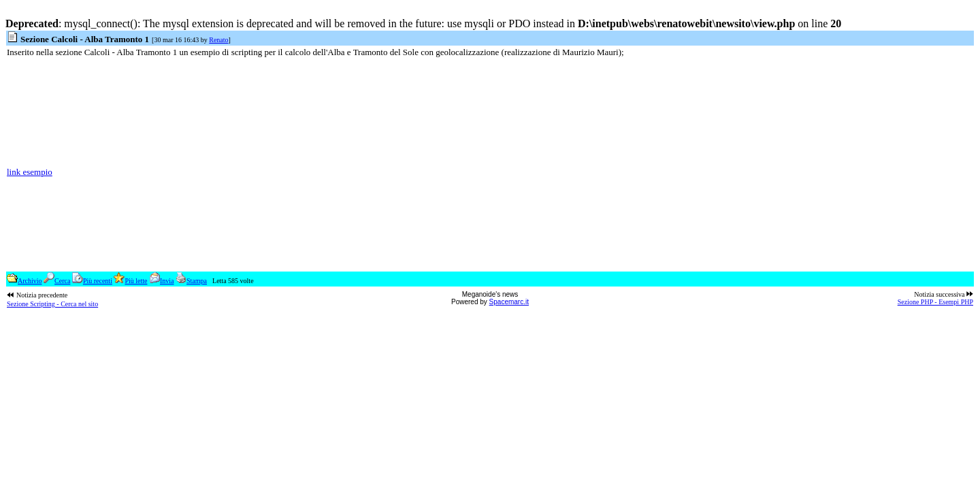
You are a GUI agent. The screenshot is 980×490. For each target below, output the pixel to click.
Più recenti (92, 281)
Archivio (24, 281)
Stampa (191, 281)
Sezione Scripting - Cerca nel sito (52, 304)
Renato (218, 40)
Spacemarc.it (509, 302)
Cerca (57, 281)
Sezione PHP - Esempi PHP (935, 302)
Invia (162, 281)
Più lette (130, 281)
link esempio (30, 172)
